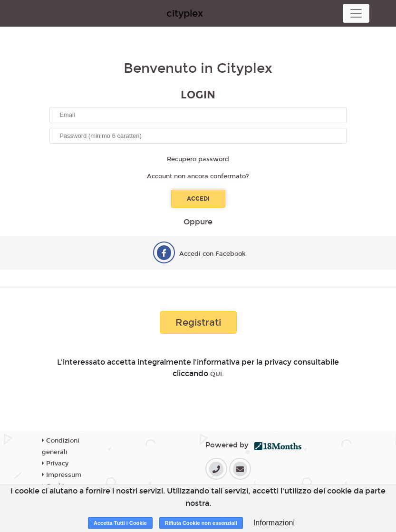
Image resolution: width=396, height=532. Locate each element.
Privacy (55, 464)
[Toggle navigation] (356, 13)
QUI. (217, 374)
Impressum (62, 475)
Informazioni (274, 523)
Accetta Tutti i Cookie (120, 523)
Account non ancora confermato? (198, 176)
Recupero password (198, 159)
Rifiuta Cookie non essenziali (201, 523)
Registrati (198, 322)
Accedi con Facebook (212, 254)
